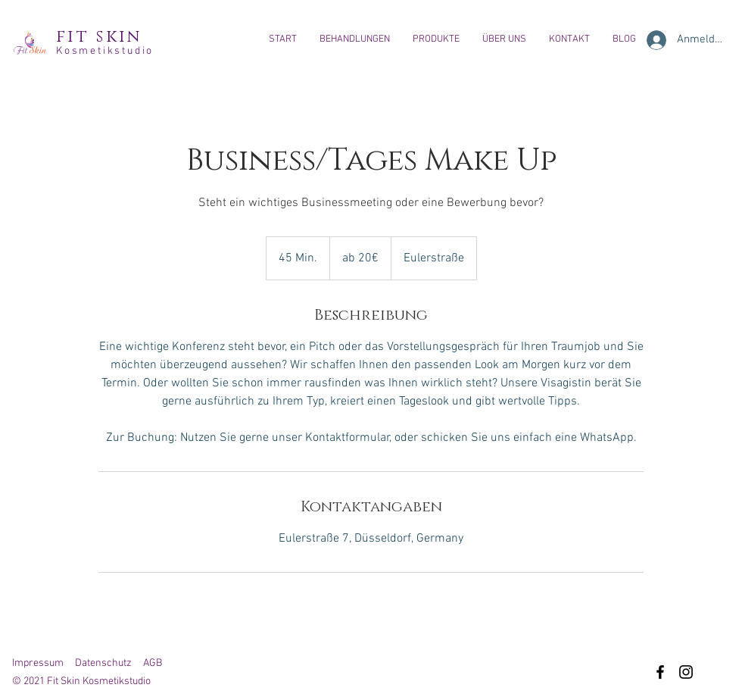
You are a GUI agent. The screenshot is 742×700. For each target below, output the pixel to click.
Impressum (38, 663)
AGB (153, 663)
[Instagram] (686, 672)
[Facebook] (660, 672)
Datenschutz (103, 663)
